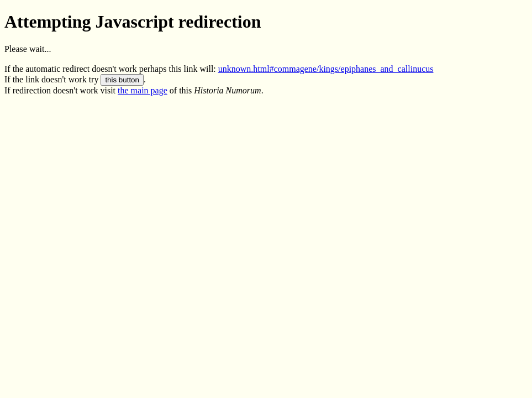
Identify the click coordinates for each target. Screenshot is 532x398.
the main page (143, 90)
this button (122, 80)
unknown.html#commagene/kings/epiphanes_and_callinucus (326, 69)
